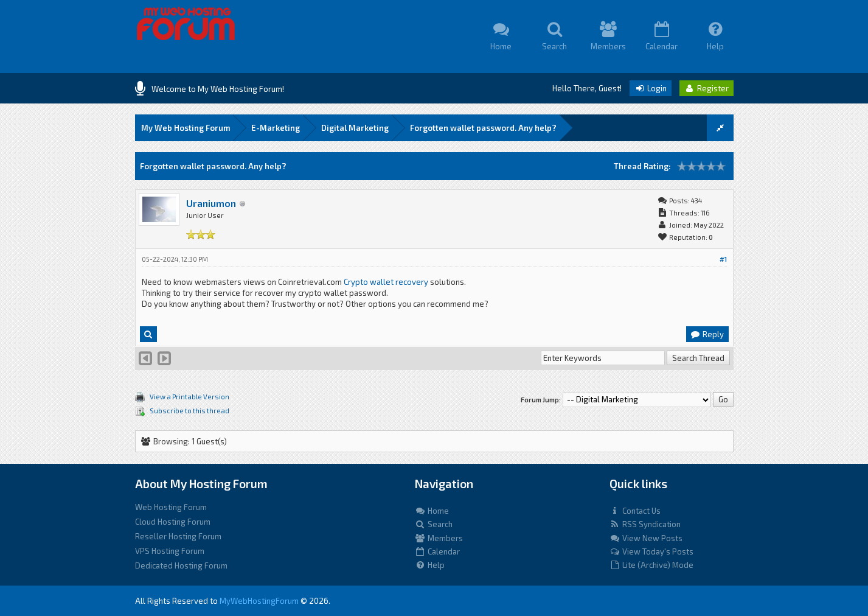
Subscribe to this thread (189, 411)
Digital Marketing (355, 128)
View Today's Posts (651, 551)
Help (430, 565)
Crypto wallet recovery (386, 282)
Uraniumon (211, 203)
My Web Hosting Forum (186, 128)
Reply (707, 334)
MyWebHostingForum (259, 601)
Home (432, 511)
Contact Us (635, 511)
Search (434, 524)
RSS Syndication (645, 524)
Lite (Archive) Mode (651, 565)
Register (707, 88)
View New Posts (646, 538)
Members (439, 538)
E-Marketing (276, 128)
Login (651, 88)
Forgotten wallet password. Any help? (483, 128)
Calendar (437, 551)
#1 (723, 259)
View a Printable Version (189, 397)
